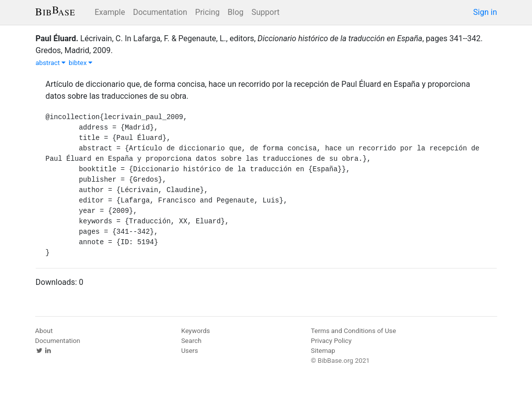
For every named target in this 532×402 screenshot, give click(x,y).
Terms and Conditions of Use (353, 331)
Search (191, 341)
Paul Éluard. (57, 38)
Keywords (196, 331)
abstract (51, 63)
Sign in (485, 12)
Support (265, 12)
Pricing (208, 12)
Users (190, 351)
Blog (235, 12)
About (44, 331)
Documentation (160, 12)
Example (110, 12)
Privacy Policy (331, 341)
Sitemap (323, 351)
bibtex (80, 63)
